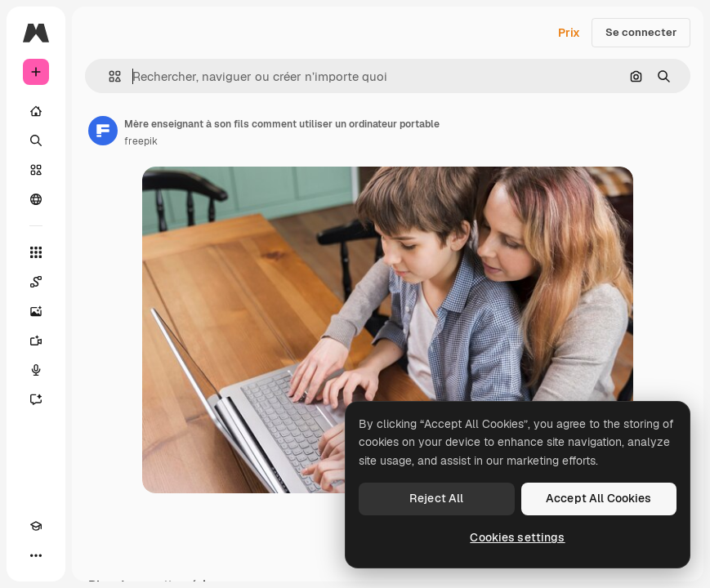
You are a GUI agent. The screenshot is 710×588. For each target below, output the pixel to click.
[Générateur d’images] (36, 311)
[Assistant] (36, 399)
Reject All (436, 498)
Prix (569, 33)
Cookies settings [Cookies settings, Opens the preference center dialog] (517, 537)
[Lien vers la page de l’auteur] (103, 131)
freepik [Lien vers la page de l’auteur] (141, 141)
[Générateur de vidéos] (36, 341)
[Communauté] (36, 199)
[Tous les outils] (36, 252)
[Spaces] (36, 282)
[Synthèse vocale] (36, 370)
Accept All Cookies (599, 498)
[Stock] (36, 170)
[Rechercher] (36, 140)
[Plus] (36, 555)
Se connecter (641, 32)
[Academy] (36, 526)
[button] (108, 76)
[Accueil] (36, 111)
